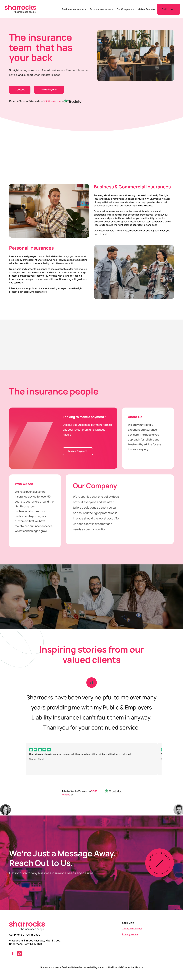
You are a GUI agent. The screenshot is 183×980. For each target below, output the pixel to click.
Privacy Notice (130, 934)
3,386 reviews (52, 101)
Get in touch (169, 9)
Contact (20, 89)
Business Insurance (73, 9)
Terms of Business (132, 929)
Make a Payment (147, 9)
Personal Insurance (100, 9)
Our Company (124, 9)
